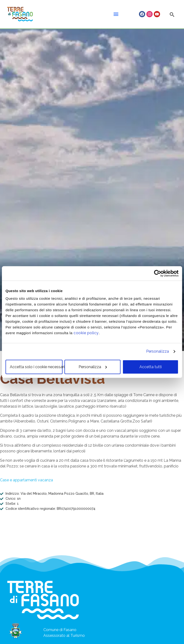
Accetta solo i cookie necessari (36, 367)
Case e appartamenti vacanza (26, 480)
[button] (116, 14)
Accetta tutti (151, 367)
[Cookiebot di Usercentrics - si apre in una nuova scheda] (158, 273)
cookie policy (86, 333)
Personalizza (158, 351)
